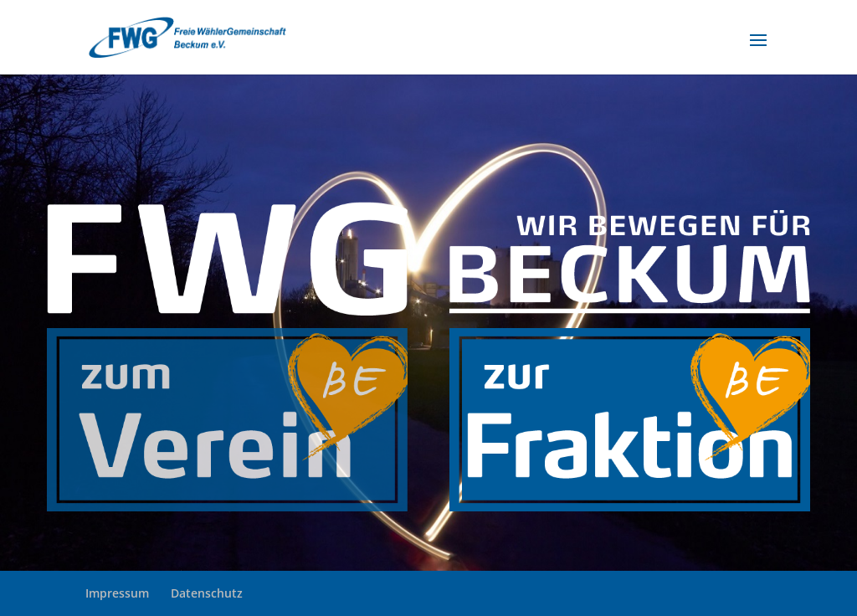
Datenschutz (207, 593)
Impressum (117, 593)
